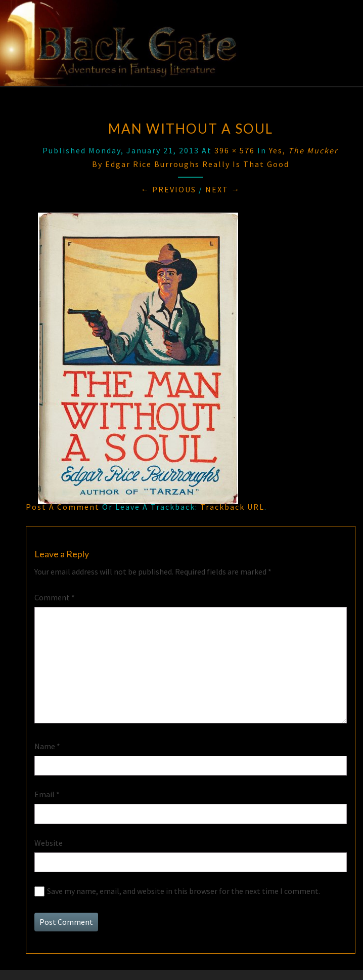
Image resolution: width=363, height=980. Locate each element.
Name (47, 746)
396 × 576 (235, 150)
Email (47, 794)
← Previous (168, 189)
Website (49, 843)
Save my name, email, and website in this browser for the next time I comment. (184, 891)
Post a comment (63, 507)
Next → (223, 189)
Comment (55, 597)
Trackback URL (232, 507)
